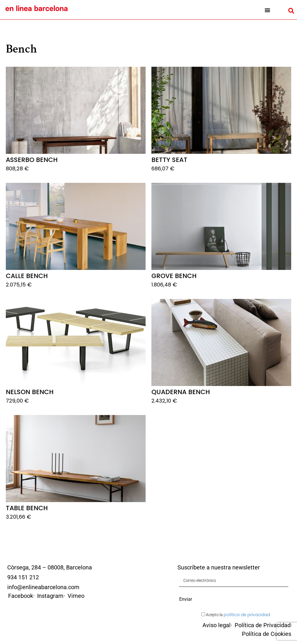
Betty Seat (169, 160)
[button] (267, 10)
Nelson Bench (30, 392)
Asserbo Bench (32, 160)
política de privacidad (247, 615)
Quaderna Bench (181, 392)
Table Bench (27, 508)
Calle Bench (27, 276)
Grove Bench (174, 276)
